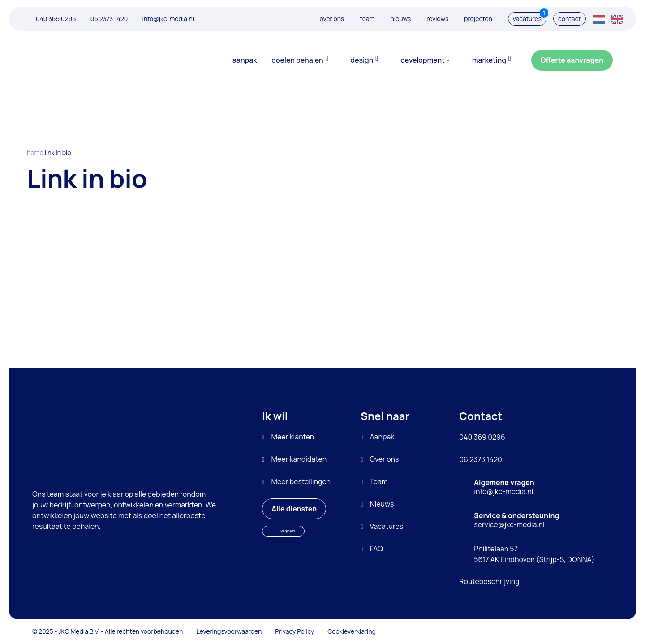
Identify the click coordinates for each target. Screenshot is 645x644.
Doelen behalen (297, 60)
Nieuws (400, 19)
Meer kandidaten (299, 459)
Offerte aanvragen (574, 57)
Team (367, 19)
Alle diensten (296, 506)
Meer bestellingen (301, 481)
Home (35, 152)
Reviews (437, 19)
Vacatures (529, 18)
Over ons (332, 19)
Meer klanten (292, 437)
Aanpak (245, 60)
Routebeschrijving (489, 581)
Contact (570, 19)
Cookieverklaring (352, 631)
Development (423, 60)
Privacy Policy (295, 631)
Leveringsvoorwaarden (229, 631)
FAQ (376, 549)
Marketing (489, 60)
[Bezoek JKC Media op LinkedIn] (569, 632)
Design (362, 60)
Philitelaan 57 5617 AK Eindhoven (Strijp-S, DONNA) (534, 554)
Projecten (478, 19)
